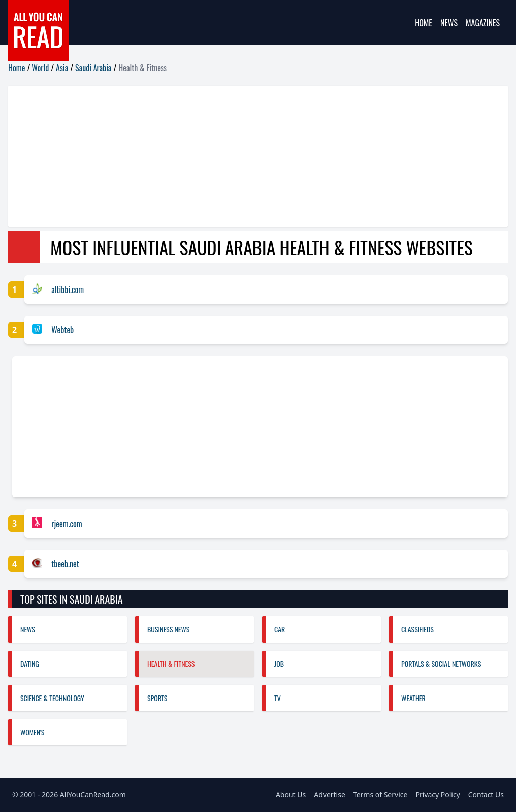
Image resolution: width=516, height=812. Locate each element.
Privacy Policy (437, 795)
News (449, 23)
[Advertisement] (258, 156)
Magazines (483, 23)
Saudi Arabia (93, 68)
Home (424, 23)
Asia (62, 68)
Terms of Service (380, 795)
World (40, 68)
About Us (291, 795)
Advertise (330, 795)
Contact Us (486, 795)
